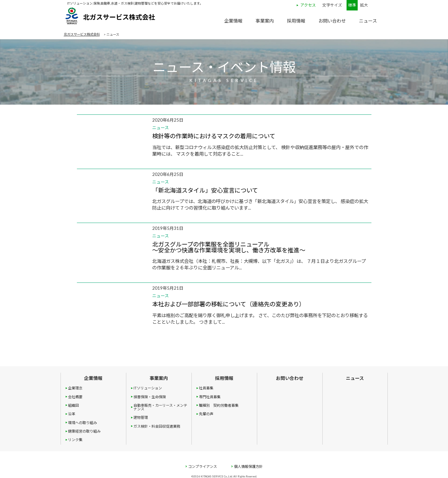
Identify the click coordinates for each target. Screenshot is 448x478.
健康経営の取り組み (84, 431)
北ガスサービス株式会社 (110, 18)
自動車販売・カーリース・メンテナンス (160, 407)
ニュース (368, 21)
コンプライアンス (201, 466)
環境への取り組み (82, 423)
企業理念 (75, 388)
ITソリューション (148, 388)
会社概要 (75, 397)
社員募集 (206, 388)
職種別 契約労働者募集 (219, 405)
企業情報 (233, 21)
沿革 (72, 414)
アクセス (308, 5)
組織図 (73, 405)
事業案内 (265, 21)
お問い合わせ (332, 21)
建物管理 (141, 417)
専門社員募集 (210, 397)
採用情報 (296, 21)
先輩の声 (206, 414)
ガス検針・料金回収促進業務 (157, 426)
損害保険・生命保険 (150, 397)
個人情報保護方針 (247, 466)
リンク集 (75, 440)
